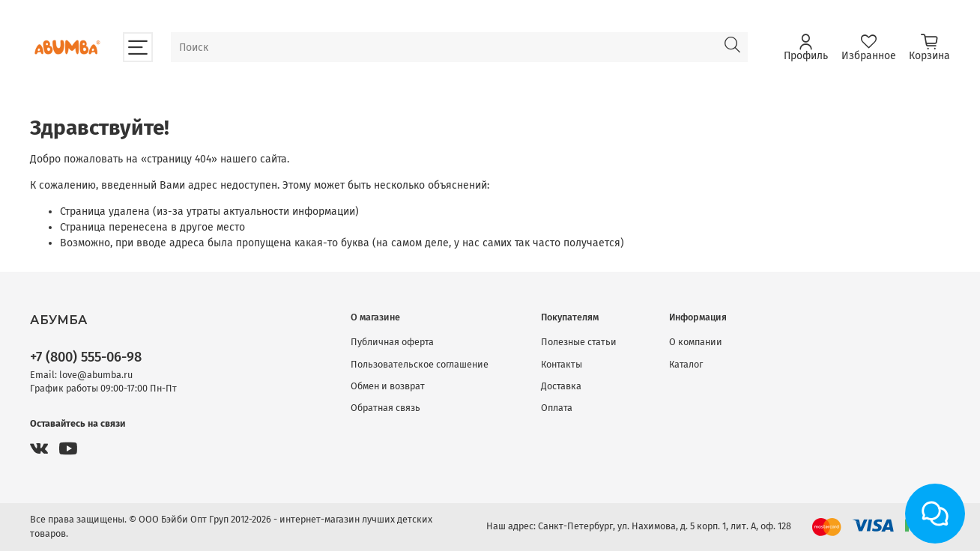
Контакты (562, 364)
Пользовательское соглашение (420, 364)
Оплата (557, 408)
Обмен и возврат (388, 386)
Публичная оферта (392, 342)
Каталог (686, 364)
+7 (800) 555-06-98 (86, 357)
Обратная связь (385, 408)
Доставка (561, 386)
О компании (696, 342)
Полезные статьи (579, 342)
